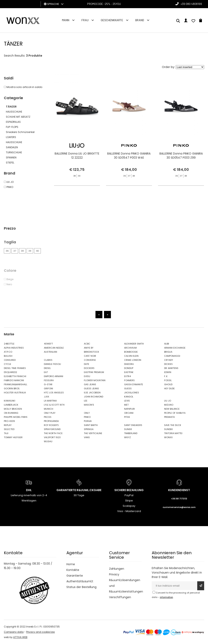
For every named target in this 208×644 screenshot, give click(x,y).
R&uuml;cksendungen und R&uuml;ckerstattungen (125, 586)
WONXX (168, 437)
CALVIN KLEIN (131, 356)
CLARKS (48, 360)
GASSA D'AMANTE (134, 384)
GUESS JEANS (91, 388)
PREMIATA (169, 417)
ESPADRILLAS (13, 122)
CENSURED (10, 360)
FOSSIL (168, 380)
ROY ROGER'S (51, 425)
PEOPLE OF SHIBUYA (175, 413)
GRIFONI (48, 388)
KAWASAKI (10, 401)
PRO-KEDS (9, 421)
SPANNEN (11, 157)
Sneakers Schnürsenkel (20, 132)
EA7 (46, 372)
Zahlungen (117, 569)
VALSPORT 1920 (52, 437)
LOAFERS (11, 137)
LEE (86, 401)
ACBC (87, 344)
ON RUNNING (11, 413)
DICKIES (168, 364)
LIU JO (168, 401)
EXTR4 (127, 376)
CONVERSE (90, 360)
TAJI (6, 433)
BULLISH (8, 356)
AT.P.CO (8, 352)
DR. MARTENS (171, 368)
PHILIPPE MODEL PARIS (16, 417)
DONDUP (129, 368)
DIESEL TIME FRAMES (15, 368)
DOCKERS (89, 368)
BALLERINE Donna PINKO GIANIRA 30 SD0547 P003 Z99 (181, 156)
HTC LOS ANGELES (54, 393)
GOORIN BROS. (12, 388)
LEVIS (127, 401)
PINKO (87, 417)
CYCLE (8, 364)
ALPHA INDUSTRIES (14, 348)
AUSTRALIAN (50, 352)
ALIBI (167, 344)
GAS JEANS (90, 384)
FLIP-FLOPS (12, 127)
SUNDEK (168, 429)
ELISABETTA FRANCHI (15, 376)
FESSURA (49, 380)
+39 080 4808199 (191, 4)
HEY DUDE (169, 388)
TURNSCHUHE (14, 152)
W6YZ (127, 437)
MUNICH (49, 409)
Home (71, 564)
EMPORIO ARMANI (54, 376)
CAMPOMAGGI (172, 356)
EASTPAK (129, 372)
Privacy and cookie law (41, 632)
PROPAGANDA (51, 421)
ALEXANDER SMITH (134, 344)
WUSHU (48, 441)
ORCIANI (129, 413)
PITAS (127, 417)
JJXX (47, 397)
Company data (14, 632)
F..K (166, 376)
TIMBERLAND (131, 433)
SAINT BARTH (91, 425)
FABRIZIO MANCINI (14, 380)
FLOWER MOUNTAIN (95, 380)
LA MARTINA (50, 401)
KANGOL (129, 397)
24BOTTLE (9, 344)
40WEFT (48, 344)
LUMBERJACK (11, 405)
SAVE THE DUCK (173, 425)
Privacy (114, 574)
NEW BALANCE (172, 409)
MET (126, 405)
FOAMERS (129, 380)
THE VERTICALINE (93, 433)
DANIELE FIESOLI (52, 364)
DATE (87, 364)
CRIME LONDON (133, 360)
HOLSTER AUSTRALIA (15, 393)
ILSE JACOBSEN (92, 393)
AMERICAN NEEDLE (54, 348)
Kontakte (73, 570)
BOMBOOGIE (131, 352)
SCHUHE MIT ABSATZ (18, 117)
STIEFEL (10, 163)
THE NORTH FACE (53, 433)
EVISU (87, 376)
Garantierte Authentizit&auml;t (80, 578)
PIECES (48, 417)
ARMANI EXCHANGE (175, 348)
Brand (140, 20)
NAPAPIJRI (129, 409)
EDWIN (168, 372)
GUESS (128, 388)
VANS (87, 437)
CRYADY (169, 360)
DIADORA (129, 364)
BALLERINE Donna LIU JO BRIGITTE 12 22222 (77, 156)
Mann (66, 20)
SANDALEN (12, 147)
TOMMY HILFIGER (13, 437)
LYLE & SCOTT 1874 (54, 405)
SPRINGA (89, 429)
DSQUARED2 (10, 372)
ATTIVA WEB (20, 637)
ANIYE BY (89, 348)
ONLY (87, 413)
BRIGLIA (168, 352)
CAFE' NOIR (90, 356)
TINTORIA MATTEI (173, 433)
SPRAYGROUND (52, 429)
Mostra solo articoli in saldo (23, 87)
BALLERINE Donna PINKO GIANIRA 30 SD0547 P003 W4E (129, 156)
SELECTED (9, 429)
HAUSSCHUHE (14, 112)
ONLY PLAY (50, 413)
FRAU (85, 20)
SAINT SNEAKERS (133, 425)
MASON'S (89, 405)
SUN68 (128, 429)
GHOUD (168, 384)
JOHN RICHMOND (94, 397)
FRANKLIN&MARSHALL (16, 384)
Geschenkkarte (112, 20)
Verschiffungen (120, 597)
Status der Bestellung (81, 587)
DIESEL (47, 368)
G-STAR (48, 384)
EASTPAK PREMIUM (94, 372)
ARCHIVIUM (130, 348)
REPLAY (8, 425)
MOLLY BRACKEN (13, 409)
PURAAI (88, 421)
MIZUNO (169, 405)
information (166, 597)
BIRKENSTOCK (92, 352)
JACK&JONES (132, 393)
